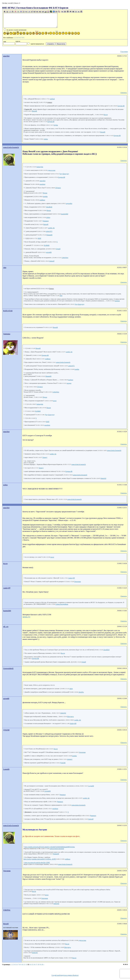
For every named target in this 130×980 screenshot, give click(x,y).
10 (22, 964)
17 (36, 964)
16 (34, 964)
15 (32, 964)
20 (42, 964)
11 (24, 964)
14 (30, 964)
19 (40, 964)
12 (26, 964)
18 (38, 964)
